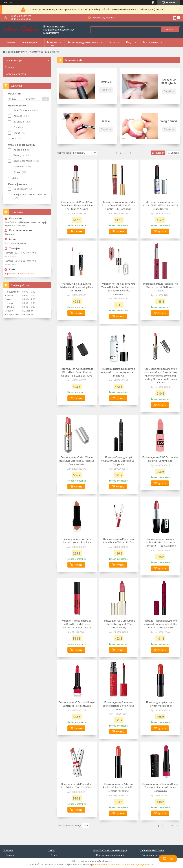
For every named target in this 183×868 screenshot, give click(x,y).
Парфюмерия (29, 42)
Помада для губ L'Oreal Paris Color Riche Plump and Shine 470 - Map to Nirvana (77, 205)
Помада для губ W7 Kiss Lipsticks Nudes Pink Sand (77, 541)
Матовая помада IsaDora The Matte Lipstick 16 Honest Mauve (160, 287)
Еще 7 (15, 178)
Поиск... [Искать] (170, 30)
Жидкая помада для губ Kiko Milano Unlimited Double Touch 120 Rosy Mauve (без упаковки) (119, 289)
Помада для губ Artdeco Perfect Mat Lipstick (160, 704)
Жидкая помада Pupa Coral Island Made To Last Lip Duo (118, 541)
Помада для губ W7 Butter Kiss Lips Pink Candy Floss (160, 459)
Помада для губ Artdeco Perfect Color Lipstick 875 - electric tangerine (118, 787)
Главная (10, 42)
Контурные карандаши (169, 82)
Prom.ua (107, 861)
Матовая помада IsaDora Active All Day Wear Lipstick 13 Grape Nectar (160, 205)
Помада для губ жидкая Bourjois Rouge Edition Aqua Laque (119, 706)
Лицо (129, 42)
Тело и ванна (150, 42)
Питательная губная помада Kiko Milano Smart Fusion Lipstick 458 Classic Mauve (77, 372)
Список (175, 153)
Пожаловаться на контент (106, 865)
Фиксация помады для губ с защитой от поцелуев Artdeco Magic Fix (119, 372)
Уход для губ (169, 121)
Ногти (112, 42)
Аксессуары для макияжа (83, 42)
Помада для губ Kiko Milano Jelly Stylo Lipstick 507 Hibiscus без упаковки (77, 461)
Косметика (36, 52)
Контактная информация (110, 855)
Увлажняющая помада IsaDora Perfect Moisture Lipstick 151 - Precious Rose (160, 542)
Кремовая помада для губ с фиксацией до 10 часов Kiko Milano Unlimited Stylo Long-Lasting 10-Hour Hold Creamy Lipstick (160, 376)
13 (130, 153)
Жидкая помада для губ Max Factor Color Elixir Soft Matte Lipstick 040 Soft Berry (118, 205)
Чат (168, 859)
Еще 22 (16, 138)
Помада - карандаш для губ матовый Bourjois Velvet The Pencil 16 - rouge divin (160, 624)
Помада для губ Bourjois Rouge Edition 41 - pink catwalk (77, 704)
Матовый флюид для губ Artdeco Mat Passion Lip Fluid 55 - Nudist (77, 287)
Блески (106, 121)
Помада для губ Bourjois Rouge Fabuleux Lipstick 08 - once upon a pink (160, 787)
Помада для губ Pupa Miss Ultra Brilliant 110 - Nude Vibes (77, 786)
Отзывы (9, 67)
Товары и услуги (17, 52)
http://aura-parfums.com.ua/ (19, 273)
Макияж (52, 42)
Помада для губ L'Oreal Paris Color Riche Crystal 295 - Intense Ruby (118, 624)
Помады (106, 82)
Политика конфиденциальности (137, 865)
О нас (54, 855)
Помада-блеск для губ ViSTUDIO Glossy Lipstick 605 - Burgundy (119, 461)
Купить (78, 231)
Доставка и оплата (15, 74)
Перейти (106, 90)
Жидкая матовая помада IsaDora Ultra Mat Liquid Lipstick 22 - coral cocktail (77, 624)
